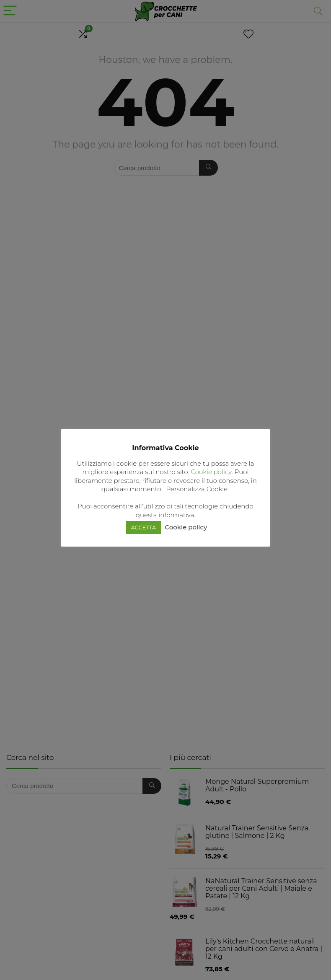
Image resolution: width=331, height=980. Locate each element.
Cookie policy (211, 472)
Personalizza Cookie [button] (197, 489)
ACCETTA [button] (144, 527)
